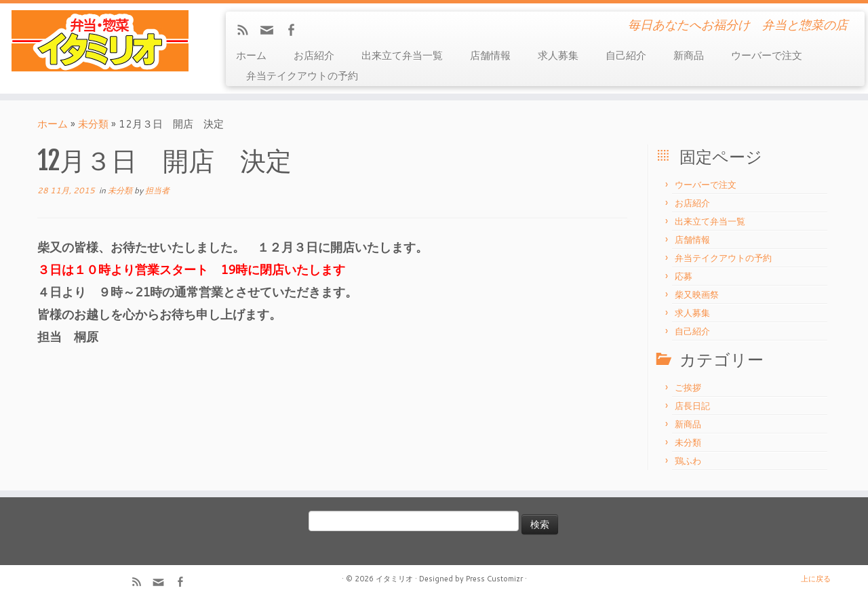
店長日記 (692, 406)
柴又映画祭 (697, 294)
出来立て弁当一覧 (402, 55)
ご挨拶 (688, 387)
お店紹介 (314, 55)
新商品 (689, 55)
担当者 (157, 190)
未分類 (93, 124)
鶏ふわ (688, 461)
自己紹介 (626, 55)
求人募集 (558, 55)
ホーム (251, 55)
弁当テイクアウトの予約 (302, 76)
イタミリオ (394, 579)
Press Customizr (494, 579)
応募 (684, 276)
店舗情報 (490, 55)
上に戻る (816, 579)
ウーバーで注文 (767, 55)
